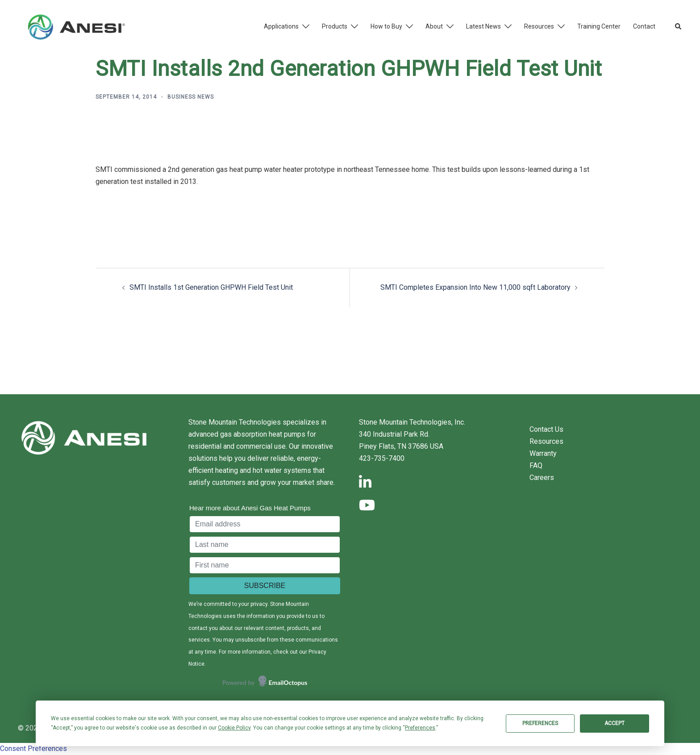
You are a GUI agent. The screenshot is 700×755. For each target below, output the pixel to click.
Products (335, 26)
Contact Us (546, 429)
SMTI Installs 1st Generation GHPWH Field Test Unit (211, 287)
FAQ (536, 465)
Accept (615, 723)
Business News (191, 97)
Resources (539, 26)
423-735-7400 (382, 458)
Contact (644, 26)
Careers (542, 478)
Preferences (540, 723)
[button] (679, 27)
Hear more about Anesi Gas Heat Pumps (250, 508)
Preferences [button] (420, 728)
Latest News (483, 26)
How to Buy (386, 26)
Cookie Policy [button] (234, 728)
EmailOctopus (288, 682)
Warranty (543, 453)
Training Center (599, 26)
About (434, 26)
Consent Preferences (33, 749)
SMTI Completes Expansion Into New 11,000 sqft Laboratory (475, 287)
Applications (281, 26)
